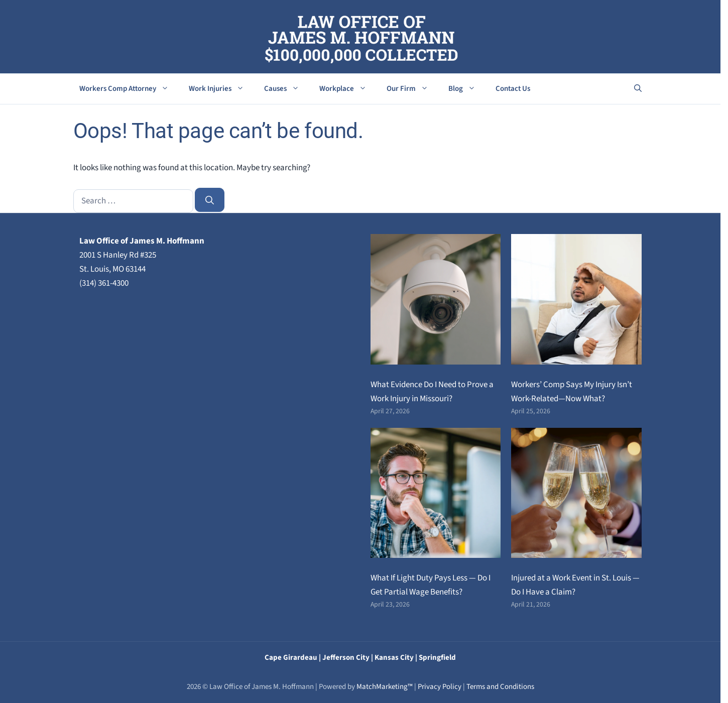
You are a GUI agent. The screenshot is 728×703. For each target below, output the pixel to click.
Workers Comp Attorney (129, 89)
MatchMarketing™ (385, 687)
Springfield (437, 658)
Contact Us (513, 89)
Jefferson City (346, 658)
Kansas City (394, 658)
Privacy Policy (440, 687)
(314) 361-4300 (104, 283)
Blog (467, 89)
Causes (287, 89)
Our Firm (412, 89)
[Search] (210, 200)
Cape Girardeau (291, 658)
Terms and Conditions (500, 687)
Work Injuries (221, 89)
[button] (638, 89)
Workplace (348, 89)
